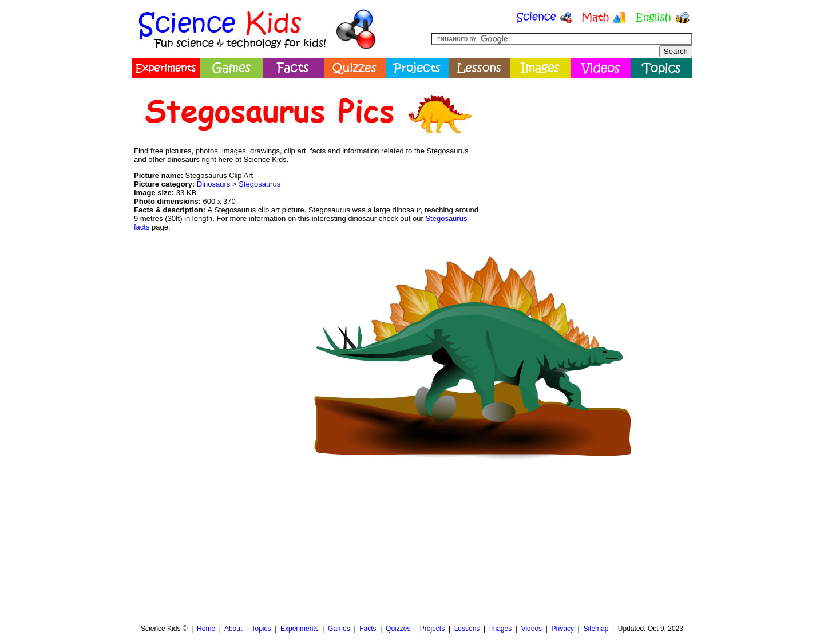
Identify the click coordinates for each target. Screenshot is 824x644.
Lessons (467, 629)
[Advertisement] (587, 163)
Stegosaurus (260, 184)
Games (339, 629)
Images (500, 629)
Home (206, 629)
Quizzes (398, 629)
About (233, 629)
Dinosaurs (214, 184)
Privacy (563, 629)
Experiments (300, 629)
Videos (532, 629)
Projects (432, 629)
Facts (368, 629)
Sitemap (596, 629)
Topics (261, 629)
